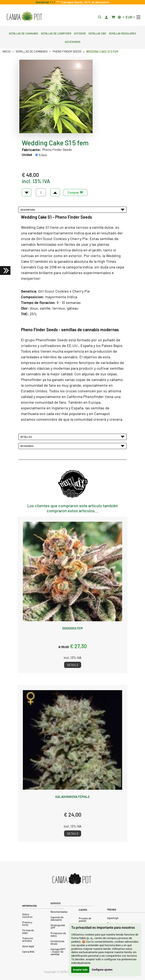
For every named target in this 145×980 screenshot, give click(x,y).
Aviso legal (28, 946)
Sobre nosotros (27, 916)
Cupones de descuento (57, 918)
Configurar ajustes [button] (102, 970)
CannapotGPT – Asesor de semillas (58, 952)
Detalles (72, 437)
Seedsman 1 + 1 (46, 2)
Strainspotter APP (58, 926)
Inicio (7, 51)
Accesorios (73, 41)
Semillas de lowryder (56, 33)
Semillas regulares (122, 33)
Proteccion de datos (58, 934)
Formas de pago (28, 931)
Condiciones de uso (57, 942)
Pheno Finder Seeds (67, 51)
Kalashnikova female (73, 797)
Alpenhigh (113, 918)
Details (73, 665)
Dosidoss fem (72, 628)
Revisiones (72, 446)
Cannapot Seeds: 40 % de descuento (85, 2)
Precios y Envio (27, 924)
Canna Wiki (28, 952)
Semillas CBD (97, 33)
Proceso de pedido (85, 920)
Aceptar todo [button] (80, 970)
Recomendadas (59, 912)
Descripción (72, 210)
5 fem (43, 155)
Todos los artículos (28, 939)
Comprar (75, 192)
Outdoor (80, 33)
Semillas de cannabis (23, 33)
